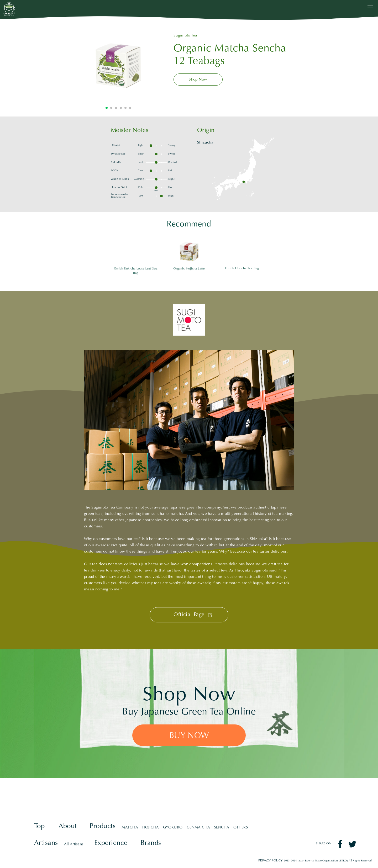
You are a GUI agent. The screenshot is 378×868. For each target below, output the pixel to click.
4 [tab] (121, 108)
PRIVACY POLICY (270, 861)
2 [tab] (111, 108)
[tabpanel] (118, 65)
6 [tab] (130, 108)
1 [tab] (107, 108)
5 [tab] (125, 108)
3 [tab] (116, 108)
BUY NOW (189, 736)
